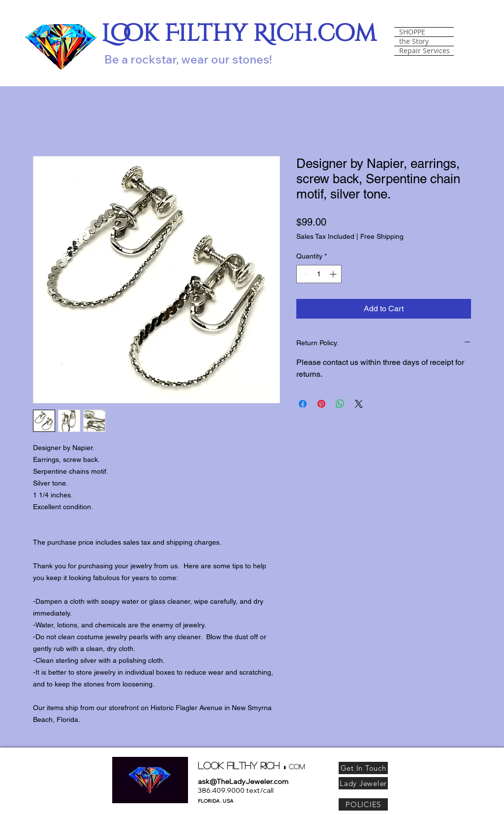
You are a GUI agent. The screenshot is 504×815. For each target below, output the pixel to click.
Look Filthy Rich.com (239, 34)
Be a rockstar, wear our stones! (188, 59)
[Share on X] (359, 404)
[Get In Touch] (363, 768)
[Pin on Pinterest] (321, 404)
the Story (414, 41)
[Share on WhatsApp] (340, 404)
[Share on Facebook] (303, 404)
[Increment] (334, 274)
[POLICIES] (363, 804)
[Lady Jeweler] (363, 783)
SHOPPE (412, 32)
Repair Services (425, 51)
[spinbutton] (319, 274)
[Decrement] (304, 274)
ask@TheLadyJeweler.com (243, 782)
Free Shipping (382, 236)
